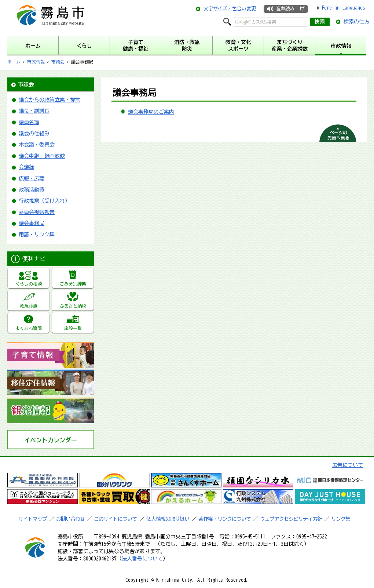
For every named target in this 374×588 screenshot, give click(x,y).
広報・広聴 (32, 178)
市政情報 (36, 62)
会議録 (26, 167)
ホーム (14, 62)
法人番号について (142, 559)
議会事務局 (32, 223)
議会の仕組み (34, 134)
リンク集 (341, 519)
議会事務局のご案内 (151, 112)
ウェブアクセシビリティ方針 (291, 519)
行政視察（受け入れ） (44, 201)
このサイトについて (115, 519)
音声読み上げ (290, 9)
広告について (348, 465)
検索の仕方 (356, 22)
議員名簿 (29, 122)
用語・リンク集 (37, 235)
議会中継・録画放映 (42, 156)
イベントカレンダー (51, 440)
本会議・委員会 (37, 145)
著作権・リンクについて (225, 519)
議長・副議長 (34, 111)
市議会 (58, 62)
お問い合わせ (70, 519)
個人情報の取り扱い (168, 519)
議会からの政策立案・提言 (49, 100)
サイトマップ (33, 519)
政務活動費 (32, 190)
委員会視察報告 (37, 212)
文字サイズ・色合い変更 (230, 9)
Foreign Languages (343, 8)
